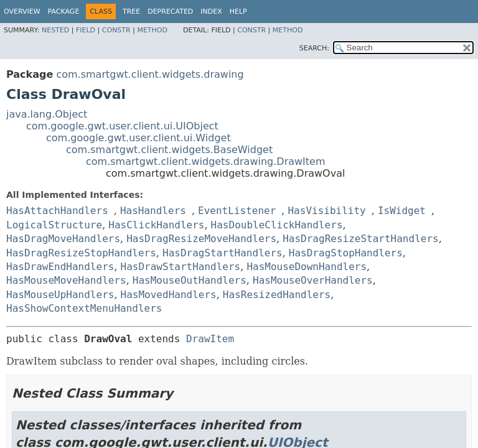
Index (211, 12)
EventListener (237, 211)
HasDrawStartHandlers (181, 267)
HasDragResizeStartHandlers (360, 239)
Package (64, 12)
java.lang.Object (47, 114)
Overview (22, 12)
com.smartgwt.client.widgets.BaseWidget (169, 150)
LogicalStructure (54, 225)
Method (152, 30)
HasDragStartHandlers (223, 253)
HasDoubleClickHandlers (277, 225)
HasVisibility (326, 211)
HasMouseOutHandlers (190, 280)
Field (86, 30)
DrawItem (210, 339)
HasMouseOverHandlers (313, 280)
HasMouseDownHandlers (307, 267)
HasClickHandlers (156, 225)
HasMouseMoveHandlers (66, 280)
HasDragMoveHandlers (63, 239)
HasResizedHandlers (277, 295)
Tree (131, 12)
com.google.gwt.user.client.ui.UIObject (122, 126)
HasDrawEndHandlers (60, 267)
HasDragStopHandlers (346, 253)
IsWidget (402, 211)
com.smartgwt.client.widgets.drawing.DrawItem (206, 161)
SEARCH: (314, 48)
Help (238, 12)
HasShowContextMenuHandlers (84, 308)
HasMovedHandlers (169, 295)
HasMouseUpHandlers (60, 295)
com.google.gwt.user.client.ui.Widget (138, 138)
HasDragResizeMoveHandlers (201, 239)
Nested (55, 30)
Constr (116, 30)
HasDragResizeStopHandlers (81, 253)
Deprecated (170, 12)
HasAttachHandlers (57, 211)
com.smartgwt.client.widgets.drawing (150, 74)
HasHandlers (153, 211)
